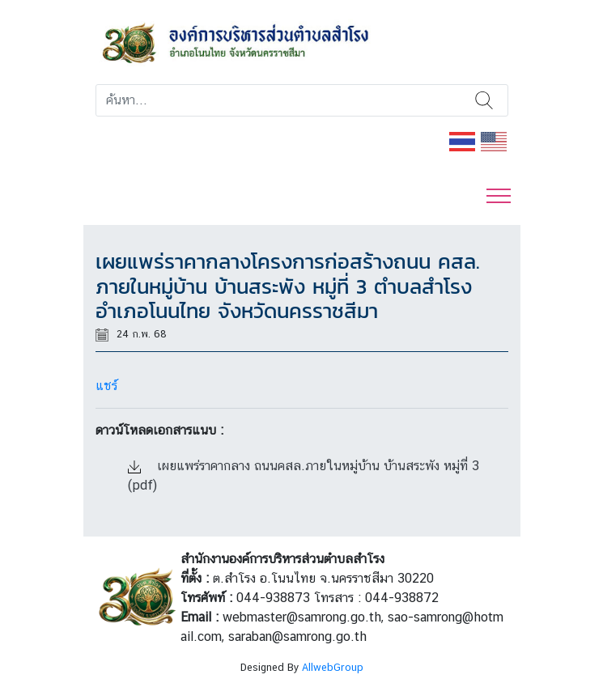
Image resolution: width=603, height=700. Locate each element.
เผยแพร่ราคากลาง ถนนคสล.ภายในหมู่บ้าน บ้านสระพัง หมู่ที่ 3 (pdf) (304, 475)
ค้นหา (485, 100)
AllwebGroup (333, 667)
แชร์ (106, 386)
